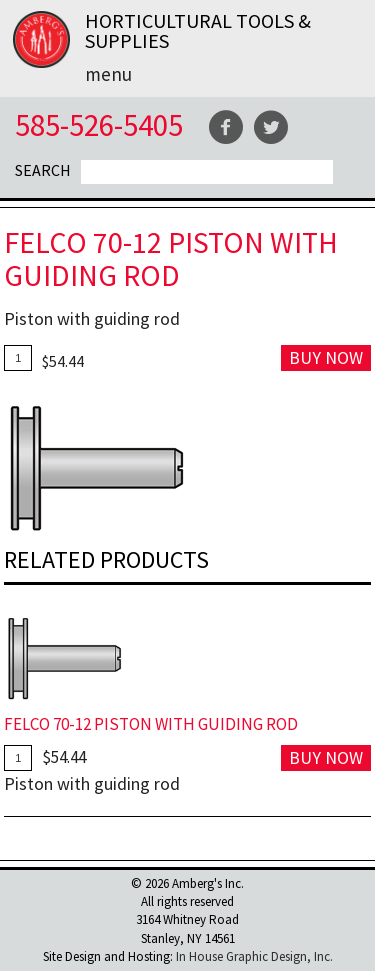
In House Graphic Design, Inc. (254, 956)
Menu (108, 74)
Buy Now (326, 357)
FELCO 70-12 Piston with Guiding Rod (151, 724)
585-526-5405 (99, 124)
